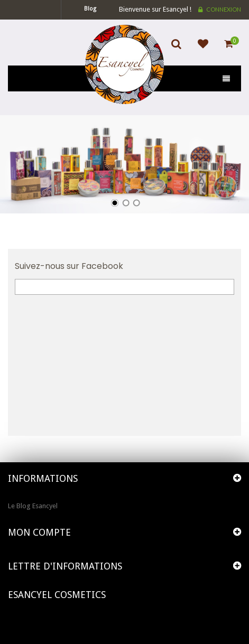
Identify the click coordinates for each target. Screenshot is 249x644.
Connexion (224, 9)
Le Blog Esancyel (33, 506)
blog (90, 9)
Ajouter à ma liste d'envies (200, 50)
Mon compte (39, 532)
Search (179, 50)
